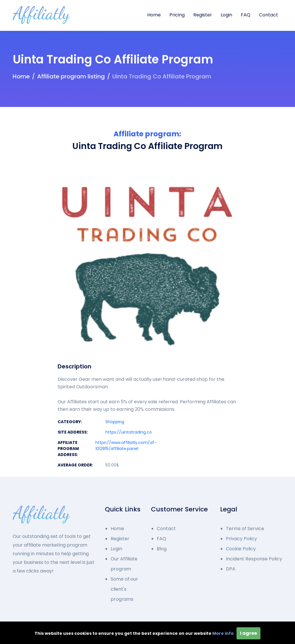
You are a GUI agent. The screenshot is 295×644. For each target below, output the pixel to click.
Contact (268, 15)
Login (226, 15)
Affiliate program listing (71, 76)
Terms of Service (245, 529)
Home (154, 15)
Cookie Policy (241, 549)
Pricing (177, 15)
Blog (162, 549)
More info (223, 633)
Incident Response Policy (254, 559)
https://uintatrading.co (129, 432)
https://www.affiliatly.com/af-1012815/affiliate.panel (126, 446)
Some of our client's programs (124, 589)
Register (203, 15)
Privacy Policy (241, 539)
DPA (231, 569)
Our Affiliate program (124, 564)
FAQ (246, 15)
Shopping (115, 422)
